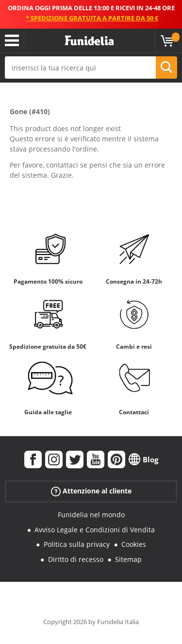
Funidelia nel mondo (91, 515)
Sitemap (128, 559)
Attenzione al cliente (91, 491)
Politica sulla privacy (77, 544)
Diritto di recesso (76, 559)
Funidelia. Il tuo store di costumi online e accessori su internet (89, 41)
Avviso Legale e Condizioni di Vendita (95, 530)
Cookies (134, 544)
